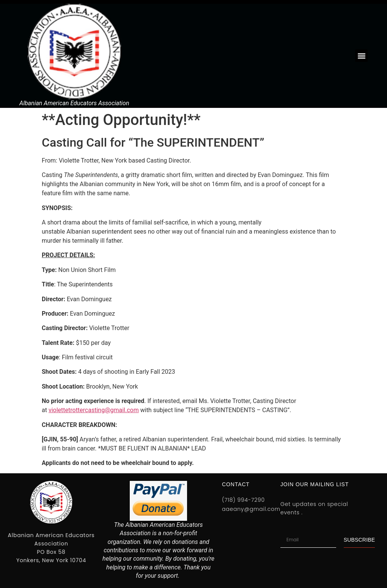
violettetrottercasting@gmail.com (94, 410)
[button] (361, 56)
